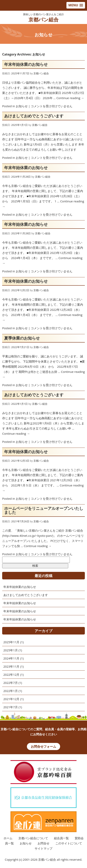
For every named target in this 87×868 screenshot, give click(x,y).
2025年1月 (11, 650)
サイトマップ (43, 848)
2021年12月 (11, 699)
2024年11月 (11, 658)
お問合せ (43, 843)
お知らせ (22, 106)
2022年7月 (11, 683)
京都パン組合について (33, 838)
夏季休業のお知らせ (22, 338)
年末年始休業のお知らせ (26, 64)
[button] (76, 5)
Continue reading (70, 98)
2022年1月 (11, 691)
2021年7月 (11, 707)
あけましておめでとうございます (34, 116)
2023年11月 (11, 666)
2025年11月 (11, 642)
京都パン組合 (43, 19)
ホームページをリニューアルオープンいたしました (44, 510)
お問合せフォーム (43, 746)
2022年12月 (11, 675)
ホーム (8, 838)
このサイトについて (69, 843)
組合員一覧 (61, 838)
